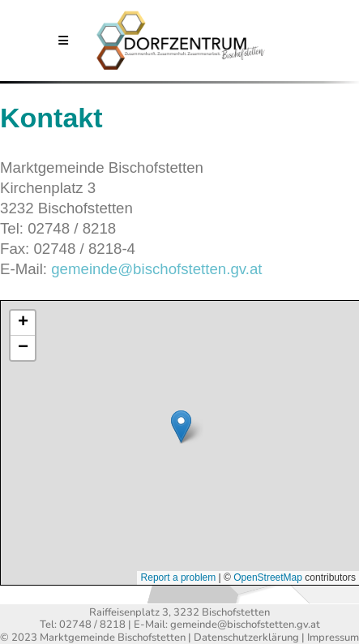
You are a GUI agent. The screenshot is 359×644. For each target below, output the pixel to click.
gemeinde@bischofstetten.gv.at (156, 269)
